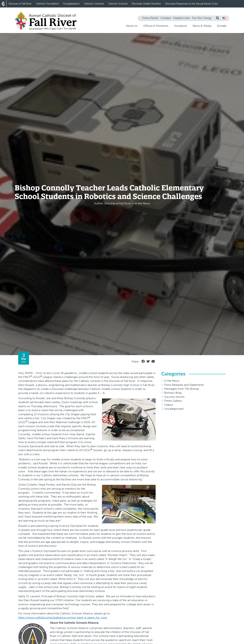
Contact (166, 18)
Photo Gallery (173, 401)
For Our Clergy (202, 18)
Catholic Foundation (47, 4)
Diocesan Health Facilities (146, 4)
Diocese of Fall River (20, 4)
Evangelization (71, 4)
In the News (172, 381)
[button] (224, 18)
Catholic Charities (94, 4)
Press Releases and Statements (184, 385)
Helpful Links (182, 18)
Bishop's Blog (173, 393)
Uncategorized (174, 409)
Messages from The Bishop (182, 389)
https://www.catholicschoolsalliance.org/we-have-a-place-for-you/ (63, 618)
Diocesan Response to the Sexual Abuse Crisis (191, 4)
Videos (169, 405)
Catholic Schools (118, 4)
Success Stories (174, 397)
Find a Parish (150, 18)
